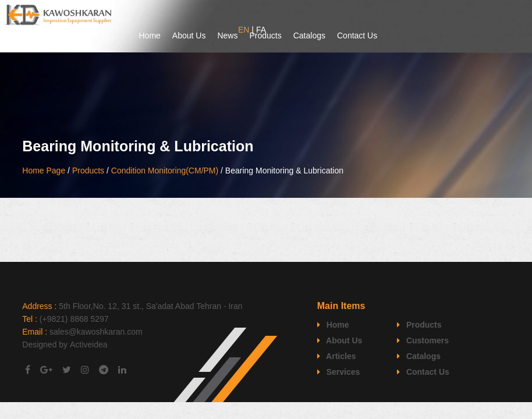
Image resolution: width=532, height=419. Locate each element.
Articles (337, 356)
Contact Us (357, 35)
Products (265, 35)
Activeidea (89, 345)
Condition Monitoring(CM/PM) (165, 171)
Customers (423, 340)
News (227, 35)
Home (150, 35)
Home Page (44, 171)
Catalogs (309, 35)
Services (339, 372)
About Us (189, 35)
